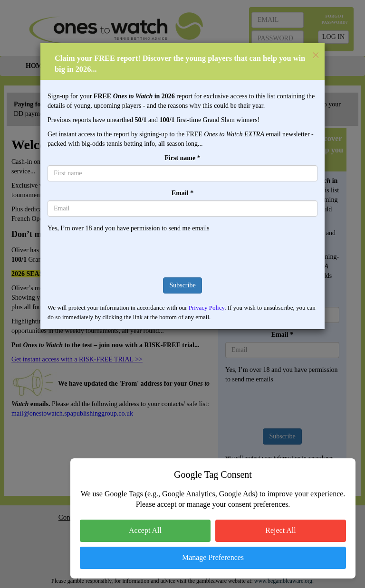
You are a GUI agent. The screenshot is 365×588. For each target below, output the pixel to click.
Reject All (280, 530)
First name (182, 158)
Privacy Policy (207, 308)
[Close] (318, 55)
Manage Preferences (213, 557)
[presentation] (182, 252)
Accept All (145, 530)
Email (182, 193)
